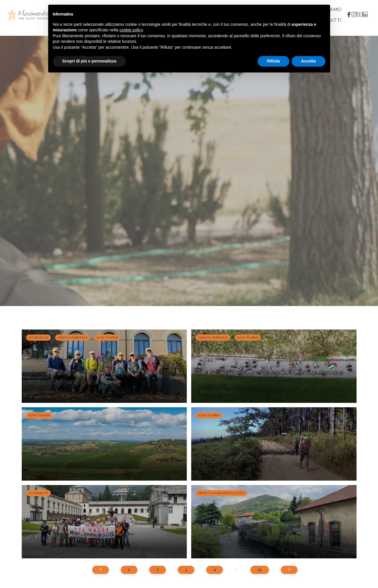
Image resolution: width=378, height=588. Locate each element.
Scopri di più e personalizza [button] (89, 61)
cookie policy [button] (131, 30)
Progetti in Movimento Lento (221, 493)
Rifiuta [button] (273, 61)
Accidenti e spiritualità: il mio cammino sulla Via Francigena (96, 377)
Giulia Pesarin (43, 469)
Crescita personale (73, 338)
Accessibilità (39, 338)
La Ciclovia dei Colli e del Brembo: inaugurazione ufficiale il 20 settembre (267, 532)
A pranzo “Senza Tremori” (74, 537)
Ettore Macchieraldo (49, 392)
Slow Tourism (107, 338)
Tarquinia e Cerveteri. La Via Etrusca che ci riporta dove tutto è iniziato (104, 455)
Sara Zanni (209, 469)
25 (259, 570)
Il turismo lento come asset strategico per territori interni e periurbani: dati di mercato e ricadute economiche (273, 450)
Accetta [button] (309, 61)
